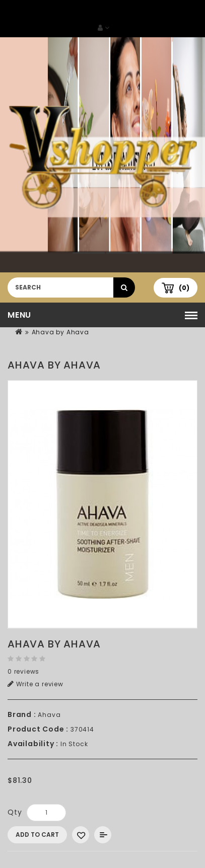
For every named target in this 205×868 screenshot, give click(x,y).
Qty (15, 812)
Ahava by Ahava (60, 332)
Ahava (49, 715)
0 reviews (23, 671)
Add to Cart (37, 835)
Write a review (36, 684)
